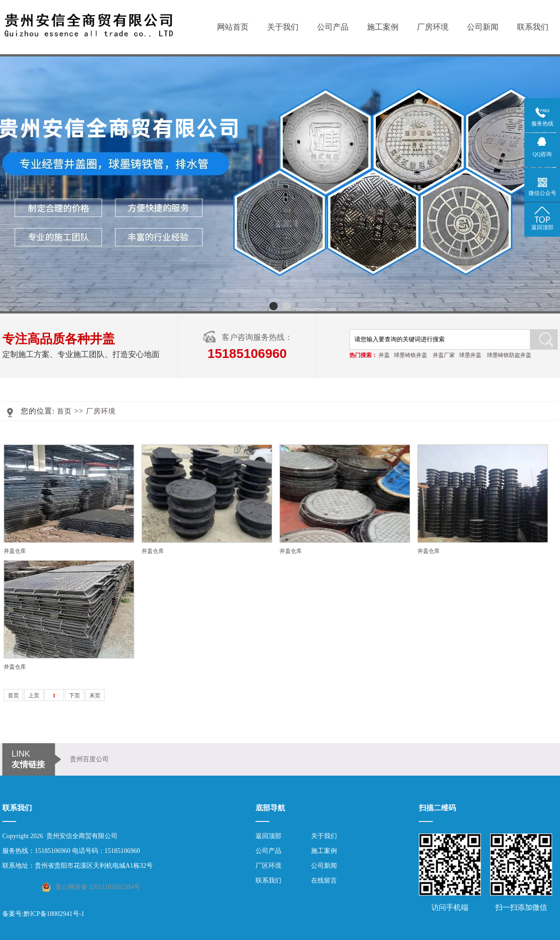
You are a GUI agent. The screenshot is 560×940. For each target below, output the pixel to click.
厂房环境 (433, 27)
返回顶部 (268, 836)
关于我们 (283, 27)
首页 (64, 411)
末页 (95, 696)
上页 (34, 696)
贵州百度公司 (89, 759)
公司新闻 (483, 27)
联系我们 (533, 27)
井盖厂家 (444, 355)
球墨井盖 (470, 355)
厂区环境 (268, 866)
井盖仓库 (15, 551)
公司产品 (333, 27)
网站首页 (233, 27)
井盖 (384, 355)
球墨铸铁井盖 (411, 355)
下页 (75, 696)
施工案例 (383, 27)
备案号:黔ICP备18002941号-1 (43, 914)
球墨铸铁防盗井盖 (509, 355)
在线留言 (324, 880)
